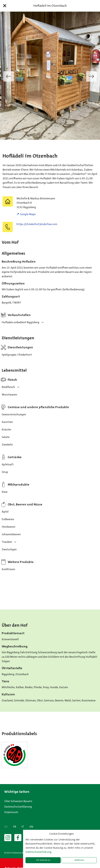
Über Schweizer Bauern (18, 801)
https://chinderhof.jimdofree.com (37, 224)
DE (6, 827)
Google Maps (28, 214)
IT (23, 827)
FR (15, 827)
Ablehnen (79, 860)
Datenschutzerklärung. (39, 852)
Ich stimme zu (43, 860)
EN (31, 827)
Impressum (11, 812)
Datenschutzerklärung (18, 807)
